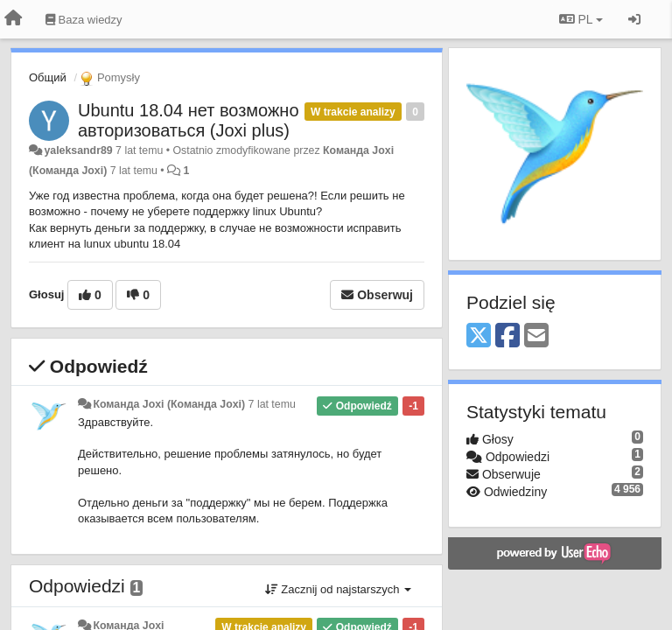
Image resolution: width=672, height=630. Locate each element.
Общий (48, 77)
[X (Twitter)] (479, 336)
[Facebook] (507, 336)
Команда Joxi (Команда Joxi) (169, 404)
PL (581, 19)
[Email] (536, 336)
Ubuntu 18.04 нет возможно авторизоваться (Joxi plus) (189, 120)
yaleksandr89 (78, 150)
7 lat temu (272, 404)
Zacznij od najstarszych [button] (338, 589)
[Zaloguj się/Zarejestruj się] (634, 19)
